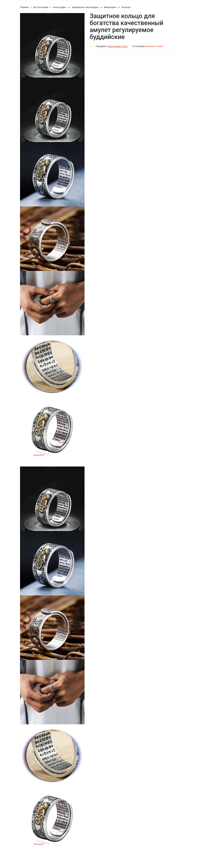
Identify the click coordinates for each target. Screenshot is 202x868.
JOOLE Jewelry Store (117, 46)
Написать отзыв (154, 46)
